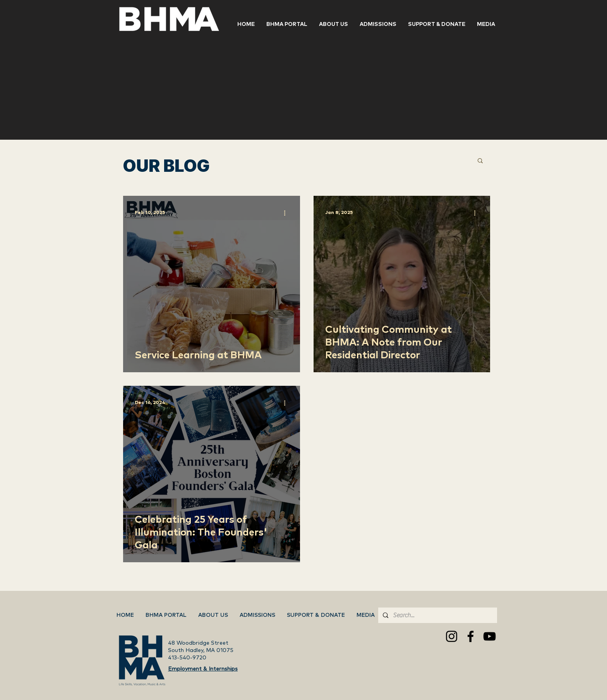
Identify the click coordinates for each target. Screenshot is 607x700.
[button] (437, 24)
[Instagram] (452, 636)
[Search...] (437, 615)
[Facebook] (471, 636)
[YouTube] (490, 636)
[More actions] (287, 213)
